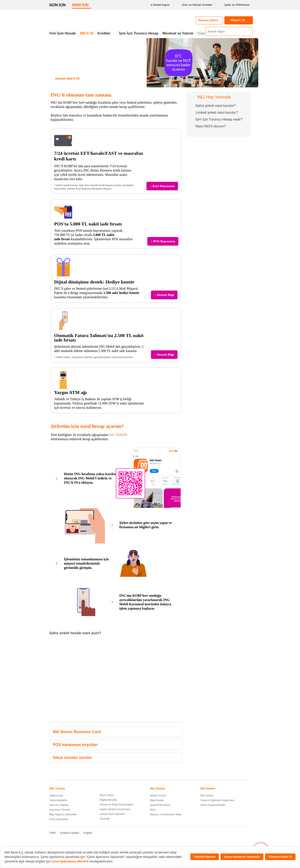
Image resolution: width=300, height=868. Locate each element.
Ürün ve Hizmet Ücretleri (194, 5)
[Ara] (249, 31)
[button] (178, 732)
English (88, 833)
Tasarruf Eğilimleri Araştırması (217, 800)
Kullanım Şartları (70, 833)
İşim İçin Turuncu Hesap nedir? (219, 119)
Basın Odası (107, 795)
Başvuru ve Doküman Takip (166, 814)
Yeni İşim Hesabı (63, 33)
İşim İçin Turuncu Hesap (139, 33)
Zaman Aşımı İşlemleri (113, 814)
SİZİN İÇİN (57, 5)
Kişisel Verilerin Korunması (115, 809)
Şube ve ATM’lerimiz (234, 5)
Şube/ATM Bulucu (160, 805)
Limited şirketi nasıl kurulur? (217, 113)
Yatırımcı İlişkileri (59, 805)
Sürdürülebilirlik (58, 800)
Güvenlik (105, 819)
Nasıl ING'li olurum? (211, 126)
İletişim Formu (158, 796)
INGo (153, 810)
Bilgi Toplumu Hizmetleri (63, 814)
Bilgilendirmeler (109, 800)
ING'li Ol (87, 33)
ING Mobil (117, 435)
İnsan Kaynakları (59, 819)
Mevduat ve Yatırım (178, 33)
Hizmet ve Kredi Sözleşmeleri (117, 805)
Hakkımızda (56, 796)
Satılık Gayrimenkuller (213, 805)
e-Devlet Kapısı (157, 5)
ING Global (207, 796)
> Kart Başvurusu (162, 186)
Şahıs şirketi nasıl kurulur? (216, 106)
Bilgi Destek (157, 800)
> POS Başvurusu (163, 241)
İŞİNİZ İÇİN (80, 5)
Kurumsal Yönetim (60, 810)
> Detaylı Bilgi (164, 295)
